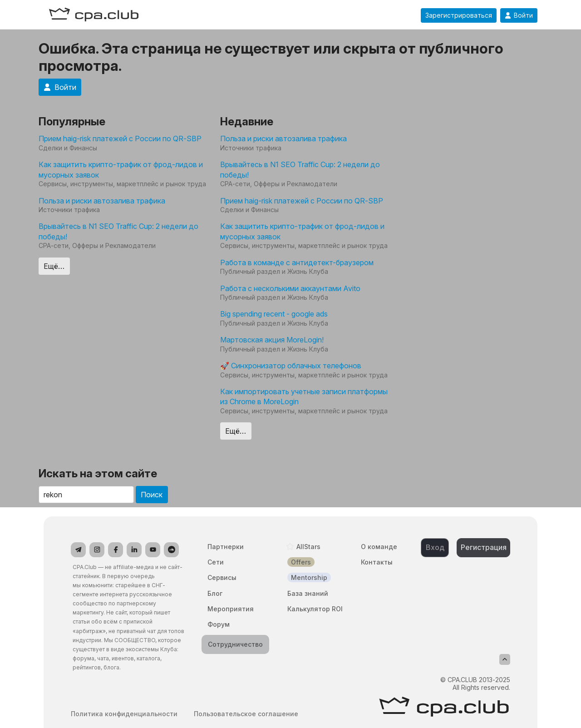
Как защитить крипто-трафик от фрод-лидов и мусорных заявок (121, 169)
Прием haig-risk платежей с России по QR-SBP (120, 139)
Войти (519, 15)
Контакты (377, 562)
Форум (219, 624)
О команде (379, 547)
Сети (216, 562)
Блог (215, 593)
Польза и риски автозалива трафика (102, 201)
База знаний (308, 593)
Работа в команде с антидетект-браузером (297, 262)
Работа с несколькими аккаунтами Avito (290, 288)
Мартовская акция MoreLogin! (272, 340)
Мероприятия (231, 609)
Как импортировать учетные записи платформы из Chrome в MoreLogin (304, 396)
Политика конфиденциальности (124, 714)
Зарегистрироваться (459, 15)
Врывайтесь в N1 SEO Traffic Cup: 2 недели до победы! (118, 231)
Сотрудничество (235, 644)
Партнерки (226, 547)
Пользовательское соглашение (246, 714)
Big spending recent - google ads (274, 314)
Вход (435, 547)
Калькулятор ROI (315, 609)
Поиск (152, 495)
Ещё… (54, 266)
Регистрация (484, 547)
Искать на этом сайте (98, 473)
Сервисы (222, 577)
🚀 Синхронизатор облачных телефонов (291, 366)
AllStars (308, 547)
